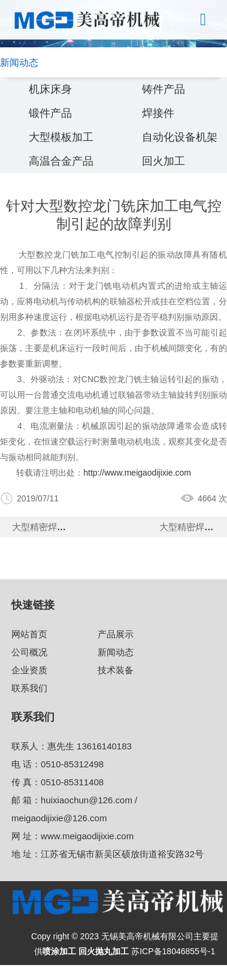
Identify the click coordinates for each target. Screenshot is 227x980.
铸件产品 (164, 89)
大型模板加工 (61, 137)
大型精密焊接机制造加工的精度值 (79, 527)
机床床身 (50, 89)
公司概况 (29, 652)
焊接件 (158, 113)
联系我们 (29, 688)
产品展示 (116, 634)
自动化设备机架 (180, 137)
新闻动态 (116, 652)
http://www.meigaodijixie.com (137, 473)
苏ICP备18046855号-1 (173, 951)
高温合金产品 (61, 161)
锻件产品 (50, 113)
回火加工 (164, 161)
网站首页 (29, 634)
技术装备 (116, 670)
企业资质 (29, 670)
